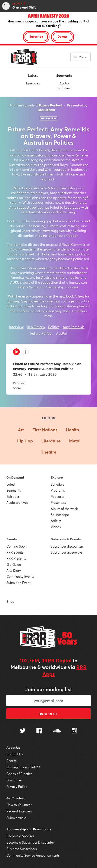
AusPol (61, 333)
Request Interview (19, 811)
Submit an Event (18, 583)
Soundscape (60, 515)
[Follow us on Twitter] (23, 731)
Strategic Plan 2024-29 (23, 767)
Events (12, 539)
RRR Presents (16, 558)
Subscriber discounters (67, 546)
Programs (58, 490)
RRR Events (15, 552)
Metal (75, 441)
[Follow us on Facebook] (39, 731)
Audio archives (64, 85)
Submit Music (16, 818)
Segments (64, 75)
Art (21, 430)
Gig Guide (14, 564)
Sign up (48, 714)
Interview (16, 327)
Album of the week (64, 509)
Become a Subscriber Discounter (30, 842)
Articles (56, 521)
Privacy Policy (17, 787)
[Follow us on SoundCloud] (57, 731)
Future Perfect (51, 105)
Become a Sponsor (20, 836)
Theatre (49, 452)
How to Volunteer (19, 805)
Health (72, 430)
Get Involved (16, 798)
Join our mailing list (49, 689)
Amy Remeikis (74, 327)
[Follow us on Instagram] (74, 731)
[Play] (16, 353)
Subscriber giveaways (67, 552)
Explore (57, 477)
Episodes (33, 83)
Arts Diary (14, 570)
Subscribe (36, 36)
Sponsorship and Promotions (29, 829)
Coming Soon (17, 546)
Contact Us (15, 754)
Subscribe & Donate (66, 539)
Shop (10, 601)
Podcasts (57, 497)
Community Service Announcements (33, 855)
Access (12, 761)
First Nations (45, 430)
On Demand (15, 477)
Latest (33, 75)
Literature (51, 441)
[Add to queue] (25, 352)
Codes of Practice (19, 774)
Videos (56, 527)
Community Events (20, 576)
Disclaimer (14, 780)
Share (17, 388)
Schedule (57, 484)
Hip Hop (25, 441)
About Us (13, 748)
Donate (63, 36)
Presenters (58, 503)
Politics (54, 327)
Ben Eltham (46, 110)
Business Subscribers (22, 849)
